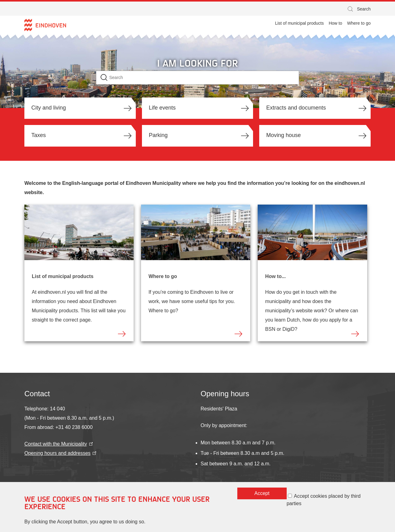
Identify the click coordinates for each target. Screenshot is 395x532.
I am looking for (197, 63)
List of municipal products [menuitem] (299, 23)
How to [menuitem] (335, 23)
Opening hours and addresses (61, 453)
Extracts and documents (296, 108)
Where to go (163, 276)
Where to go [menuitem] (359, 23)
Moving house (284, 135)
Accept (262, 497)
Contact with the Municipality (59, 444)
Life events (162, 108)
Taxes (39, 135)
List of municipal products (63, 276)
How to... (275, 276)
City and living (49, 108)
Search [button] (359, 10)
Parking (158, 135)
